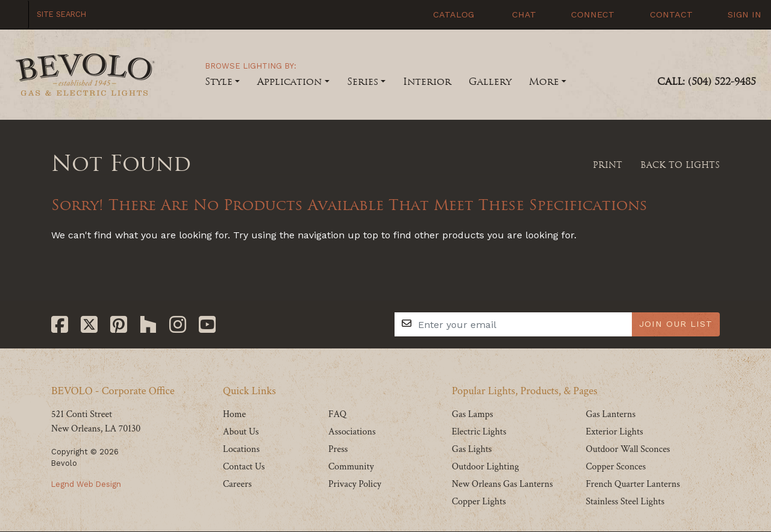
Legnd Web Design (86, 484)
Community (351, 467)
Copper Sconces (616, 467)
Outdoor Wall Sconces (628, 449)
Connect (586, 14)
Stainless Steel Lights (625, 502)
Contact (665, 14)
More (544, 82)
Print (602, 165)
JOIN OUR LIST (676, 324)
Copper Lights (479, 502)
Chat (516, 14)
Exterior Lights (614, 432)
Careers (237, 484)
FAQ (337, 414)
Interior (427, 82)
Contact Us (244, 467)
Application (289, 82)
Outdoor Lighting (485, 467)
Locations (241, 449)
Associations (352, 432)
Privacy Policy (355, 484)
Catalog (447, 14)
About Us (241, 432)
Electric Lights (479, 432)
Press (338, 449)
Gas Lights (472, 449)
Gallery (490, 82)
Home (234, 414)
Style (219, 82)
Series (363, 82)
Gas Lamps (473, 414)
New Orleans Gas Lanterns (502, 484)
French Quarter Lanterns (632, 484)
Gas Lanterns (610, 414)
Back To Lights (676, 165)
